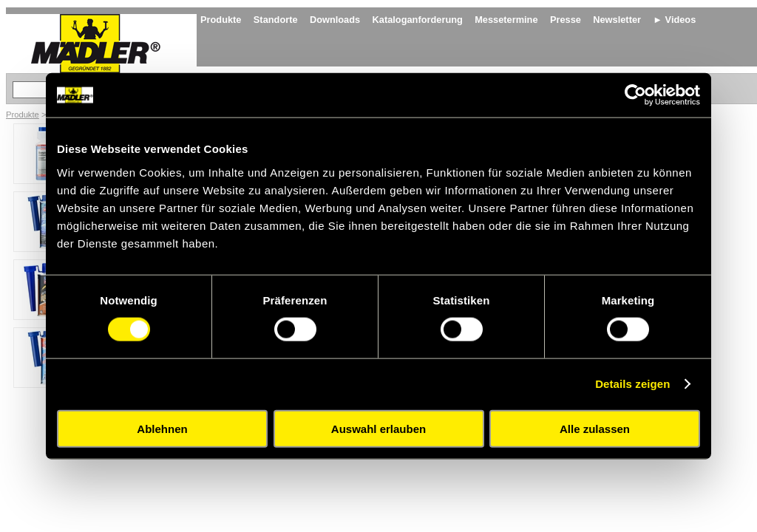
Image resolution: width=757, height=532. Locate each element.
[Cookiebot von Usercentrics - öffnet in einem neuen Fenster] (635, 95)
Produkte (221, 20)
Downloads (335, 20)
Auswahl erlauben (378, 428)
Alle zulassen (595, 428)
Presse (566, 20)
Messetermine (506, 20)
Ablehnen (162, 428)
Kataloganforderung (418, 20)
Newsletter (617, 20)
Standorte (276, 20)
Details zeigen (632, 384)
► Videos (674, 20)
